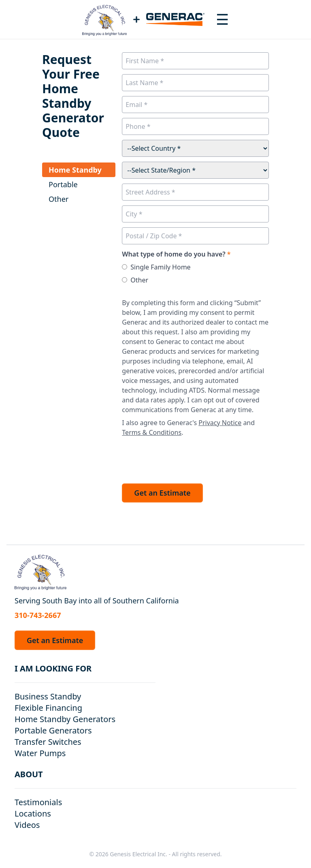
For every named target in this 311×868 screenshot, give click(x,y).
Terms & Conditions (152, 432)
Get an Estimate (162, 493)
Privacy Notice (220, 423)
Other (139, 280)
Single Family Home (160, 267)
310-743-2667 (38, 615)
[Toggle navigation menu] (222, 19)
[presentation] (183, 458)
